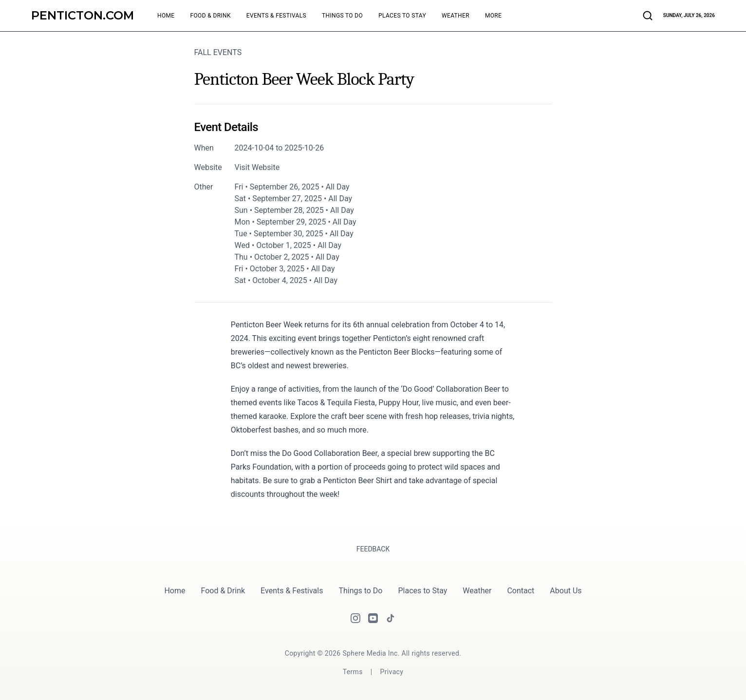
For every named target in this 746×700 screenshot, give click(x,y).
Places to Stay (422, 591)
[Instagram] (355, 618)
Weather (477, 591)
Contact (521, 591)
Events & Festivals (292, 591)
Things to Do (360, 591)
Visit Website (257, 167)
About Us (566, 591)
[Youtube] (373, 618)
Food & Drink (223, 591)
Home (175, 591)
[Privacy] (392, 672)
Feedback (373, 549)
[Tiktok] (391, 618)
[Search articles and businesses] (648, 16)
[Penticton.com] (83, 16)
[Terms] (353, 672)
